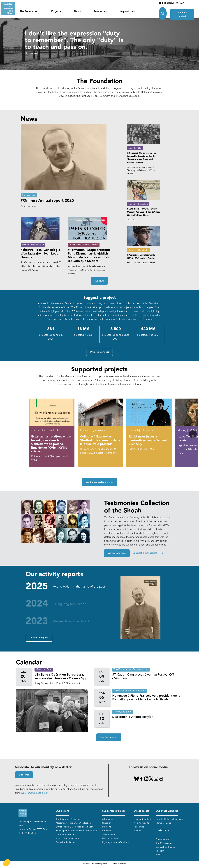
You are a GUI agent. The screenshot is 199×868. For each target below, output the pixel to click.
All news (99, 281)
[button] (193, 434)
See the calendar (109, 737)
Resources (139, 827)
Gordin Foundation (65, 835)
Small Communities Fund (68, 838)
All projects (108, 819)
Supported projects (113, 811)
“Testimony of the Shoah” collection (73, 823)
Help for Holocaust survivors (169, 819)
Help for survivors (111, 838)
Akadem (160, 851)
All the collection (117, 553)
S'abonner (24, 775)
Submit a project (183, 11)
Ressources (100, 11)
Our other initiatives (66, 842)
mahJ (158, 855)
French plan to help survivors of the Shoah (77, 831)
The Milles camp (164, 843)
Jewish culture (109, 835)
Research (107, 823)
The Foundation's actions (68, 819)
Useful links (162, 831)
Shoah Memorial (164, 839)
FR (177, 3)
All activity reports (39, 638)
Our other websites (167, 811)
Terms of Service (119, 864)
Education (107, 831)
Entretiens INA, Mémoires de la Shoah (75, 827)
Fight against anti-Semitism (116, 842)
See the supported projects (99, 482)
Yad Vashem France (165, 847)
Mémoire (107, 827)
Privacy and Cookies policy (34, 793)
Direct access (141, 811)
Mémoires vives (163, 823)
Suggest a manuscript (148, 553)
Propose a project (99, 352)
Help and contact (129, 11)
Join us (137, 831)
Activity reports (141, 823)
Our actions (62, 811)
